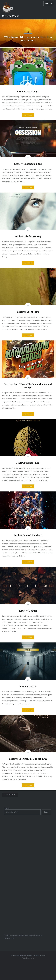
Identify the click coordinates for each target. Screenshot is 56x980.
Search (7, 808)
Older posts (10, 795)
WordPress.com (28, 958)
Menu (50, 3)
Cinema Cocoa (11, 16)
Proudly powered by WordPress (22, 955)
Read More (28, 115)
